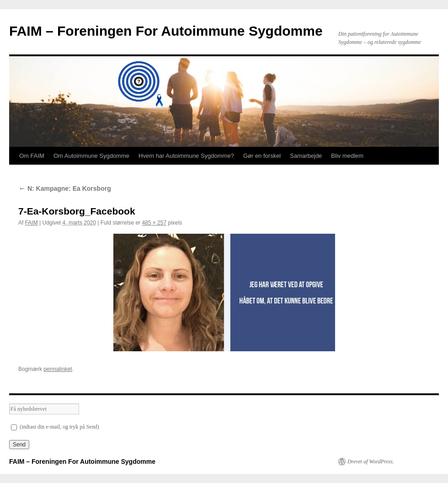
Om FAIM (32, 156)
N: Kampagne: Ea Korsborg (65, 188)
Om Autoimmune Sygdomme (91, 156)
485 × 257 (154, 223)
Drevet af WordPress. (371, 462)
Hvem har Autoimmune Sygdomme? (186, 156)
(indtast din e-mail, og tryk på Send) (55, 427)
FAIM (32, 223)
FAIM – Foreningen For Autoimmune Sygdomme (166, 31)
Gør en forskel (262, 156)
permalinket (58, 369)
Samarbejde (306, 156)
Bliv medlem (347, 156)
